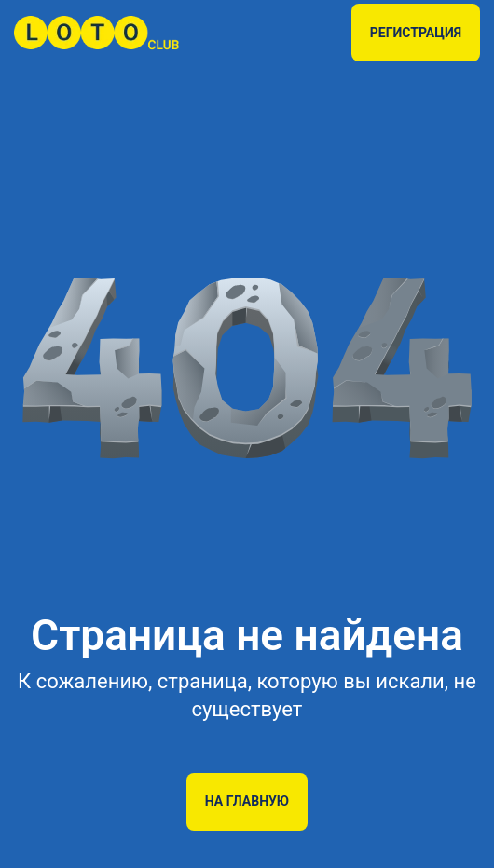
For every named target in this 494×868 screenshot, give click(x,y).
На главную (247, 801)
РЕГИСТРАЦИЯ (416, 33)
